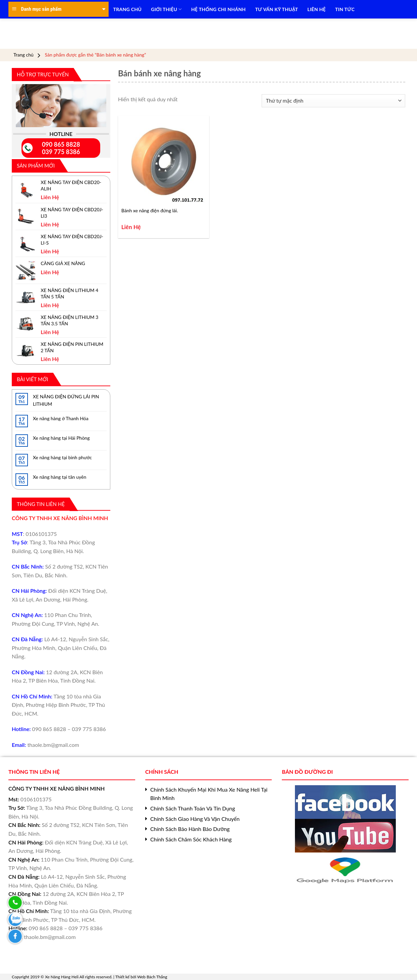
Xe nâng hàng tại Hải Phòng (61, 438)
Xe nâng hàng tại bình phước (62, 457)
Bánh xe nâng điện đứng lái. (150, 210)
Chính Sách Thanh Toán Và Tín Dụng (193, 808)
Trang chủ (24, 55)
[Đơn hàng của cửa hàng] (333, 101)
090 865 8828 (61, 144)
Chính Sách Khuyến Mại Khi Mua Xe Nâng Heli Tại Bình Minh (209, 794)
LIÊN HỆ (316, 9)
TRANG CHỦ (127, 9)
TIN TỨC (345, 9)
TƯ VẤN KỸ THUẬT (277, 9)
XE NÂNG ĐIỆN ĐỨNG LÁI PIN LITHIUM (66, 400)
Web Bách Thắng (152, 977)
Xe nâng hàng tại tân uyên (60, 477)
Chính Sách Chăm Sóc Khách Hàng (191, 839)
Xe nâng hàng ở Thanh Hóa (61, 418)
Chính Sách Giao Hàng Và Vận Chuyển (195, 819)
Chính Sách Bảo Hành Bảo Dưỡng (190, 829)
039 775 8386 (61, 152)
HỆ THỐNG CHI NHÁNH (219, 9)
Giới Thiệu (166, 9)
